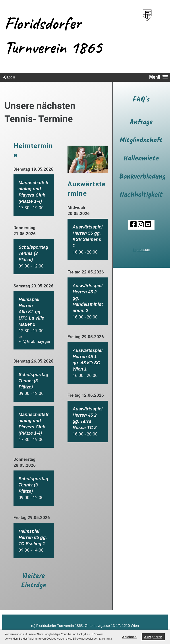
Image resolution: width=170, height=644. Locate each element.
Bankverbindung (142, 177)
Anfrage (141, 122)
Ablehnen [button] (129, 637)
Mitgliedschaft (141, 141)
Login (9, 77)
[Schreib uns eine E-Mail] (148, 224)
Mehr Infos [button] (105, 639)
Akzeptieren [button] (153, 637)
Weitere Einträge (34, 581)
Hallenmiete (141, 159)
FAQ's (141, 100)
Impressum (141, 250)
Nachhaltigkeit (141, 195)
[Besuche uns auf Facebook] (133, 224)
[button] (34, 195)
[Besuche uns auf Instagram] (141, 224)
